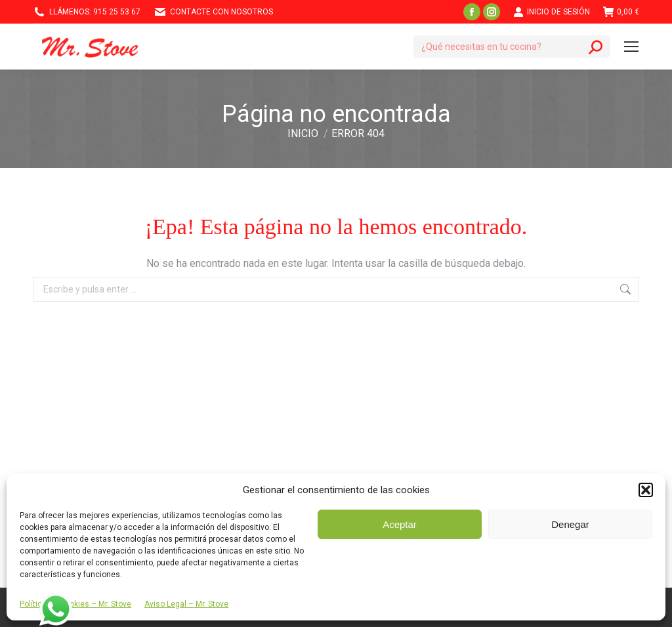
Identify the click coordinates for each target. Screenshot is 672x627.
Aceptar (400, 524)
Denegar (570, 524)
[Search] (512, 47)
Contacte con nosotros (213, 12)
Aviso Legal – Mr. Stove (186, 604)
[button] (646, 490)
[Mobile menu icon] (631, 47)
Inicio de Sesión (552, 12)
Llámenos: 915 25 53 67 (87, 12)
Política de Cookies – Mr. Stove (75, 604)
